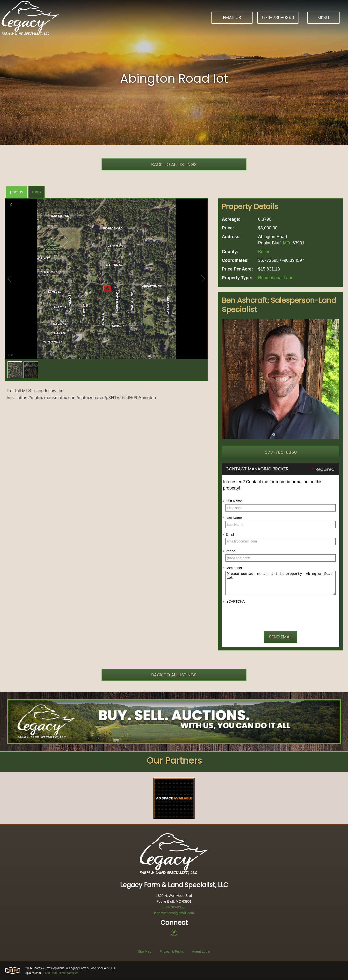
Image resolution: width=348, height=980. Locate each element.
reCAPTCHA (234, 602)
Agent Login (201, 952)
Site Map (145, 952)
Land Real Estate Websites (61, 973)
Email (228, 535)
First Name (232, 501)
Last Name (232, 518)
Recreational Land (276, 278)
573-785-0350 (278, 18)
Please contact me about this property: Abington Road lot (281, 583)
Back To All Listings (174, 165)
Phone (229, 551)
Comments (232, 568)
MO (286, 243)
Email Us (232, 18)
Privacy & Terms (172, 952)
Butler (264, 252)
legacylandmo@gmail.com (174, 913)
